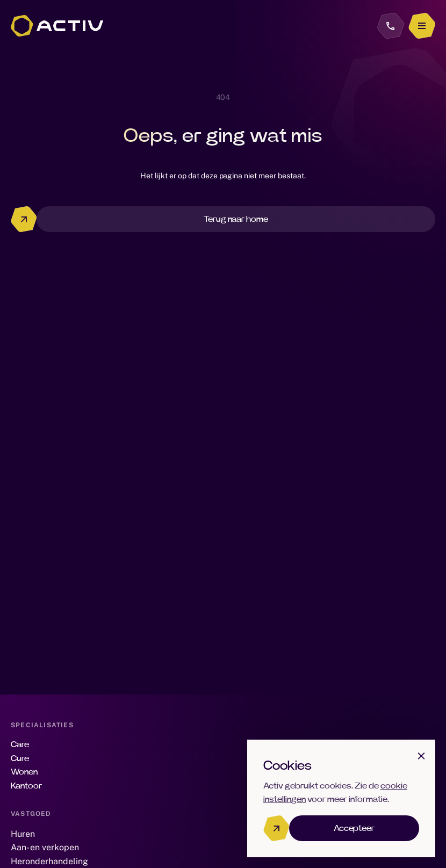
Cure (20, 758)
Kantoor (26, 786)
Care (20, 744)
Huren (23, 834)
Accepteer (354, 828)
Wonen (24, 772)
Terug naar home (236, 219)
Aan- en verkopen (45, 847)
